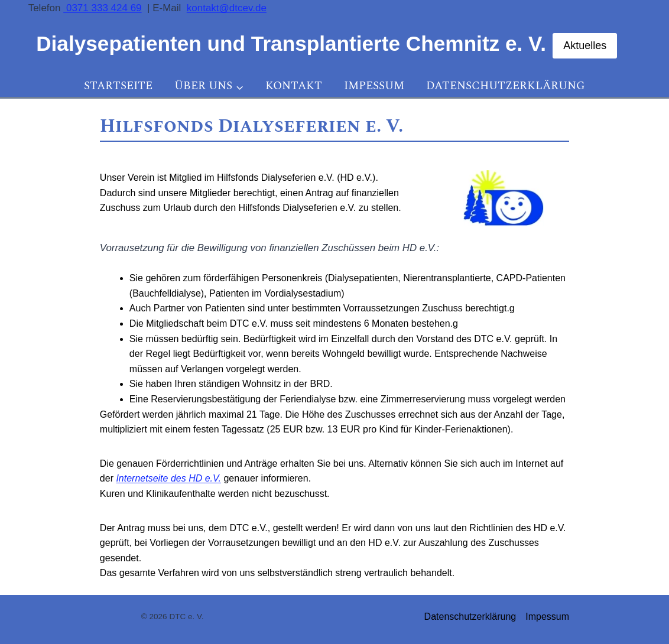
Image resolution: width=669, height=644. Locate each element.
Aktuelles (585, 45)
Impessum (374, 86)
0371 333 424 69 (102, 8)
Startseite (118, 86)
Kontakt (294, 86)
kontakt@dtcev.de (227, 8)
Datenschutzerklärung (506, 86)
